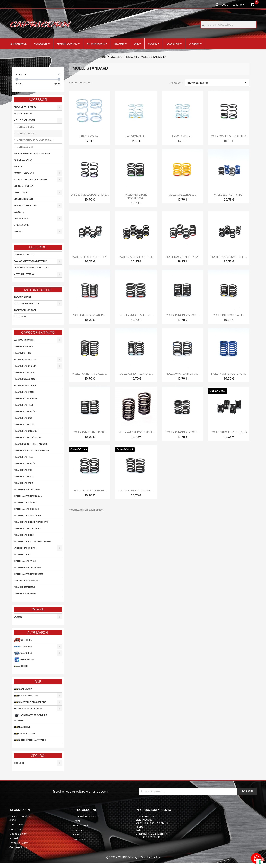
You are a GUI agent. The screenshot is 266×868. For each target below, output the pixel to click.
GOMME (18, 617)
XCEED (21, 666)
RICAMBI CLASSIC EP (25, 385)
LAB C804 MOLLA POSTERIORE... (90, 195)
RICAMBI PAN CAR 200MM (27, 568)
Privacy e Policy (18, 843)
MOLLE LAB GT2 (24, 147)
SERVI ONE (23, 689)
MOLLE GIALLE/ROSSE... (183, 195)
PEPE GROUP (24, 660)
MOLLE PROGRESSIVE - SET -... (229, 257)
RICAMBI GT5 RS (22, 353)
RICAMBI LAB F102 (23, 483)
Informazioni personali (86, 816)
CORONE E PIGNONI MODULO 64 (31, 268)
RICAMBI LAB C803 (24, 535)
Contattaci (16, 829)
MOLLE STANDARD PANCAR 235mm (34, 140)
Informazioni (17, 824)
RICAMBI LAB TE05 (24, 405)
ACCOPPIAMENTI (23, 297)
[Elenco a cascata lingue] (239, 5)
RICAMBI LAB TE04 (24, 457)
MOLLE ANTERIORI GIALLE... (229, 315)
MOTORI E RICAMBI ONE (27, 304)
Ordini (76, 821)
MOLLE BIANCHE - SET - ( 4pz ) (229, 432)
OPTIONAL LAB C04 (24, 424)
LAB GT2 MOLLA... (90, 136)
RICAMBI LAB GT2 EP (25, 366)
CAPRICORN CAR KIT (25, 340)
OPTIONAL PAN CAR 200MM (28, 574)
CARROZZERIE (21, 192)
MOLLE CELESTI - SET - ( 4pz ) (90, 257)
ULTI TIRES (23, 640)
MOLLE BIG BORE (25, 127)
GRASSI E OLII (21, 218)
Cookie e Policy (18, 847)
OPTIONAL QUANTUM (25, 594)
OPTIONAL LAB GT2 (24, 255)
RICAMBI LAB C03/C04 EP (27, 515)
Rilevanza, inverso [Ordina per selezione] (217, 83)
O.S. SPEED (23, 653)
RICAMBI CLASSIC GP (25, 379)
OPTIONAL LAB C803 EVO (27, 528)
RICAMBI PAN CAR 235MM (27, 489)
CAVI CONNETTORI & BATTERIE (30, 261)
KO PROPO (23, 647)
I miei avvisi (79, 839)
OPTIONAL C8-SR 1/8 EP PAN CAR (31, 450)
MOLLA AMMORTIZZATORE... (90, 315)
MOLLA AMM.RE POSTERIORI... (229, 374)
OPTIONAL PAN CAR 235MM (28, 496)
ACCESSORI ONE (26, 696)
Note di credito (82, 825)
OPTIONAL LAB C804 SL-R (27, 437)
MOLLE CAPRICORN (24, 120)
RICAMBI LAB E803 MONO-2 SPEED (32, 541)
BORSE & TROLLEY (24, 186)
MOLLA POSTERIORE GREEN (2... (229, 136)
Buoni (76, 835)
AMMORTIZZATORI (24, 173)
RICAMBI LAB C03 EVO (26, 502)
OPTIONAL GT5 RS (23, 346)
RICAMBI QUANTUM (24, 587)
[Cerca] (229, 25)
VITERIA (18, 231)
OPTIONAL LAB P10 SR (25, 398)
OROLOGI (19, 763)
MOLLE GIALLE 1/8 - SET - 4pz (136, 257)
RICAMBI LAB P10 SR (24, 392)
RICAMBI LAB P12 (23, 470)
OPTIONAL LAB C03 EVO (26, 509)
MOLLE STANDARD (26, 134)
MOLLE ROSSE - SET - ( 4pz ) (182, 257)
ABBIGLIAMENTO (23, 160)
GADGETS (19, 212)
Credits (155, 857)
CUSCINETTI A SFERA (25, 107)
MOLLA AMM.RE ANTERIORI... (182, 374)
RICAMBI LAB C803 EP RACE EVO (31, 522)
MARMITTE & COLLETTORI (28, 709)
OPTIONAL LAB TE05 (25, 411)
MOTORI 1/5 (20, 317)
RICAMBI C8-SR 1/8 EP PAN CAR (30, 444)
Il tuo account (85, 810)
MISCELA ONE (21, 225)
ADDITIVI (18, 166)
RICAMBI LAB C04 (23, 418)
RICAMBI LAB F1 (22, 554)
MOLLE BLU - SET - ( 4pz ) (229, 195)
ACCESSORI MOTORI (25, 310)
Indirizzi (77, 830)
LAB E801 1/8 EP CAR (25, 548)
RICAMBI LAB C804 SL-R (26, 431)
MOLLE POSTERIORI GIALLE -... (90, 374)
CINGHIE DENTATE (24, 199)
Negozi (14, 838)
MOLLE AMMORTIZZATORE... (136, 374)
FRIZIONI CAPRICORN (25, 205)
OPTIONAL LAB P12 (24, 476)
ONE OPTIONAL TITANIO (27, 581)
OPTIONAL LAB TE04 (25, 463)
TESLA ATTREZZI (23, 114)
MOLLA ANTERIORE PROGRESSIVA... (136, 196)
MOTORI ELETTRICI (24, 274)
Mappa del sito (18, 834)
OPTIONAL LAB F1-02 (25, 561)
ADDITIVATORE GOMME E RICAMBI (32, 153)
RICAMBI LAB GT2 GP (25, 359)
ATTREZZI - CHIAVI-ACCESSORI (30, 179)
